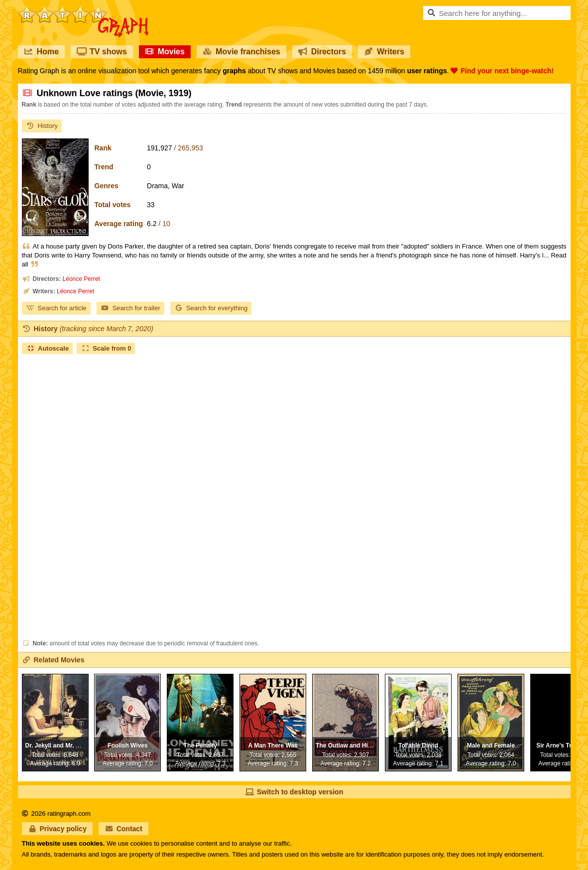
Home (41, 52)
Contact (123, 829)
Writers (384, 52)
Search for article (56, 308)
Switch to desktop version (294, 792)
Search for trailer (130, 308)
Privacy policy (57, 829)
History (42, 126)
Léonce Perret (81, 279)
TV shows (102, 52)
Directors (322, 52)
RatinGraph (83, 10)
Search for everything (211, 308)
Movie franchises (241, 52)
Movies (165, 52)
